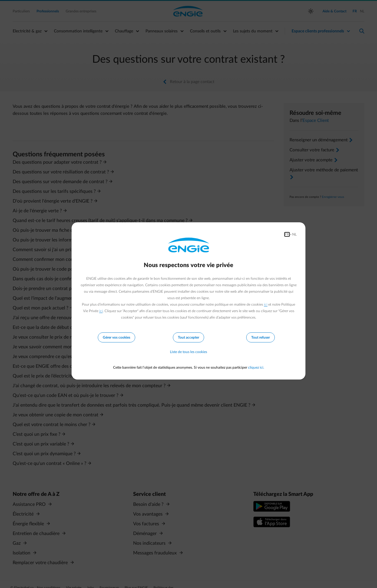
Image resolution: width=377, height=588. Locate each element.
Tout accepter (188, 337)
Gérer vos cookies (116, 337)
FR (287, 234)
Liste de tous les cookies (188, 352)
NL (294, 234)
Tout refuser (261, 337)
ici (266, 304)
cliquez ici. (256, 367)
